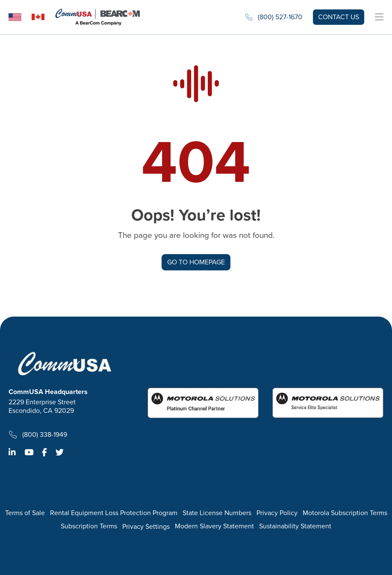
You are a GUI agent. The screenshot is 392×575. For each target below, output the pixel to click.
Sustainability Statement (295, 526)
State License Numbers (217, 513)
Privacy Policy (277, 513)
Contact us (339, 17)
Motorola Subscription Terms (345, 513)
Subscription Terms (89, 526)
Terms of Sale (25, 513)
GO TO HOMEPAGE (196, 262)
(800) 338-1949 (38, 435)
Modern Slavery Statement (214, 526)
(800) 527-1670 (274, 17)
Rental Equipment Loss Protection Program (114, 513)
